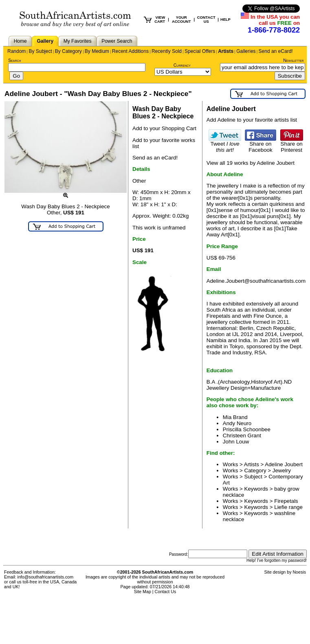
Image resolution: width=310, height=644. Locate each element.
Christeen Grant (242, 436)
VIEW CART (160, 20)
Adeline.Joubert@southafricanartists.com (256, 281)
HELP (225, 20)
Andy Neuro (237, 423)
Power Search (117, 41)
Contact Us (166, 592)
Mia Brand (235, 417)
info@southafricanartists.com (46, 577)
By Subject (40, 51)
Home (20, 41)
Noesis (299, 572)
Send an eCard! (276, 51)
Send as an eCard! (155, 158)
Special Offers (200, 51)
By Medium (97, 51)
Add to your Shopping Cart (164, 128)
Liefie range (288, 507)
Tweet (225, 144)
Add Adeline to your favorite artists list (252, 120)
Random (16, 51)
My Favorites (78, 41)
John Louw (236, 442)
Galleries (246, 51)
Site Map (143, 592)
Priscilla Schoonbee (247, 429)
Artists (226, 51)
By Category (68, 51)
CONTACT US (206, 20)
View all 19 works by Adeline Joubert (251, 163)
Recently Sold (167, 51)
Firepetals (286, 501)
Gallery (45, 41)
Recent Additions (130, 51)
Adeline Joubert (284, 464)
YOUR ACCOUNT (181, 20)
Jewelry (282, 470)
